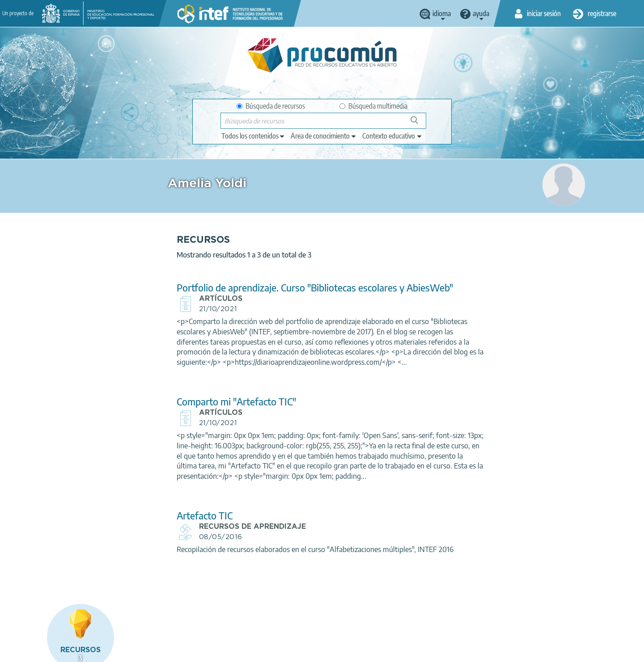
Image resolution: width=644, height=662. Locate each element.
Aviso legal (77, 651)
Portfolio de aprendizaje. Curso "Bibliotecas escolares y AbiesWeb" (310, 288)
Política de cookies (199, 651)
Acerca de (36, 651)
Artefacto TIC (200, 516)
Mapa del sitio (304, 651)
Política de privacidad (133, 651)
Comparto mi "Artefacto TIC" (232, 402)
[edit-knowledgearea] (324, 136)
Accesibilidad (255, 651)
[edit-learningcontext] (392, 136)
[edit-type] (253, 136)
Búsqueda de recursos (271, 106)
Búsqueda (419, 124)
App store (267, 616)
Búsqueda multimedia (373, 106)
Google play (344, 616)
